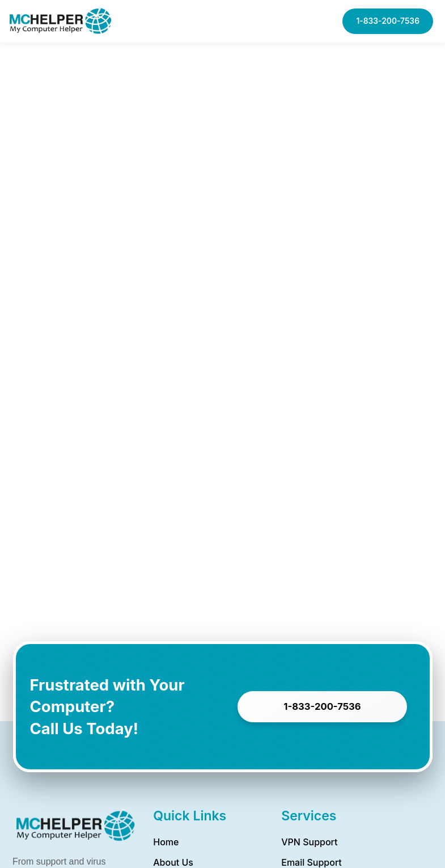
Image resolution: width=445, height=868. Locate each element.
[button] (318, 21)
